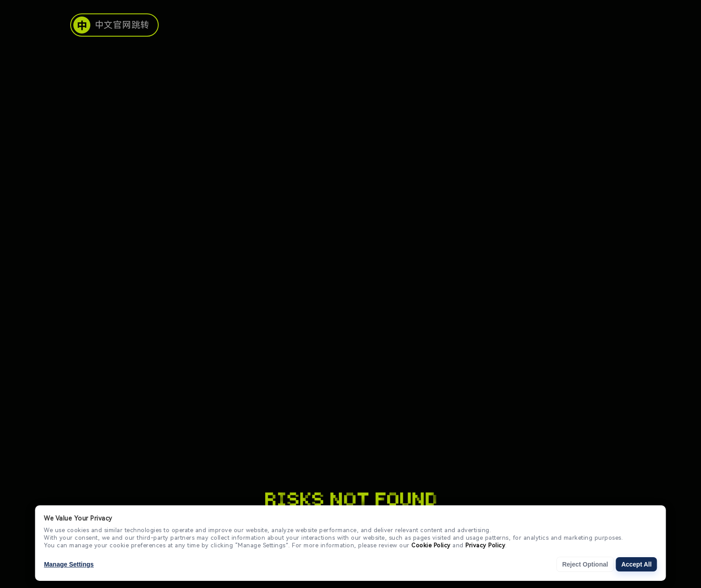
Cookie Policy (431, 545)
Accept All (637, 564)
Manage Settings (69, 564)
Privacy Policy (485, 545)
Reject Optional (585, 564)
